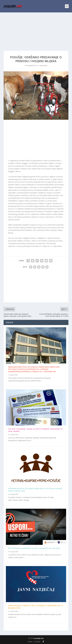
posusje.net (39, 638)
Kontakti (37, 642)
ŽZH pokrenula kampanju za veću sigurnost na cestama (34, 548)
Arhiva (30, 642)
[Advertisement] (36, 29)
